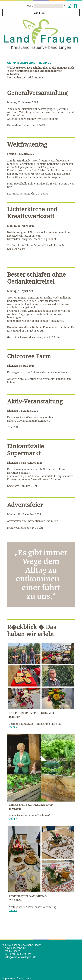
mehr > (13, 727)
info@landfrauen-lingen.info (21, 957)
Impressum (9, 978)
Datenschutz (24, 978)
